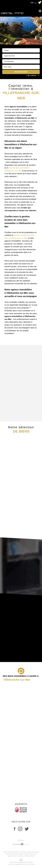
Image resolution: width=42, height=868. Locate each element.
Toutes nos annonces (18, 856)
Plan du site (9, 854)
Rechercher (21, 72)
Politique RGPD (30, 856)
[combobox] (21, 51)
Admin (10, 856)
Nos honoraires (28, 854)
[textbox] (21, 56)
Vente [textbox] (6, 51)
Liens (35, 854)
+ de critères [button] (33, 76)
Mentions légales (18, 854)
